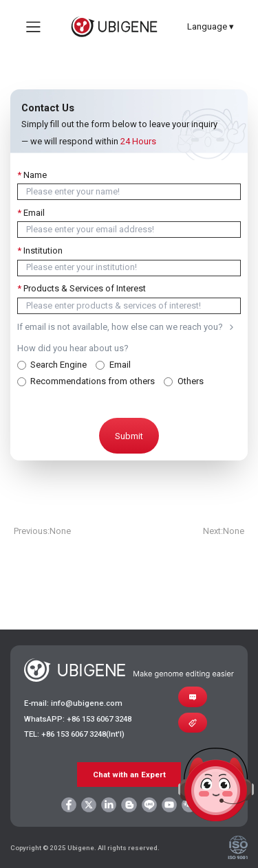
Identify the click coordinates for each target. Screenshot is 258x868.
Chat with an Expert (129, 775)
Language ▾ (211, 26)
